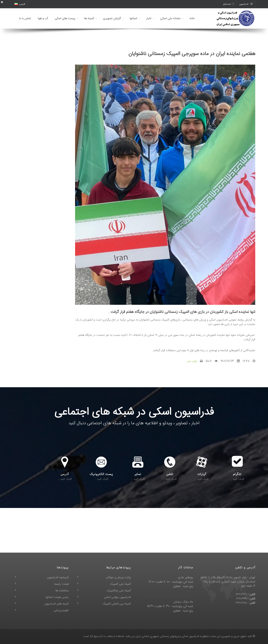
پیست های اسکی (65, 18)
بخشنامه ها (62, 591)
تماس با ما (25, 18)
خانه (192, 18)
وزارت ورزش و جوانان (118, 577)
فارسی (20, 4)
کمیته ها (89, 18)
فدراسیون (246, 4)
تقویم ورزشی (61, 610)
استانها (133, 18)
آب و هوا (43, 18)
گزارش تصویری (112, 18)
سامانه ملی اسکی (170, 18)
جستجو (229, 4)
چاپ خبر (192, 361)
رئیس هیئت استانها (57, 597)
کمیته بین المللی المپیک (117, 604)
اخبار (149, 18)
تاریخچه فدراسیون (58, 577)
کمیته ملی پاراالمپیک (119, 591)
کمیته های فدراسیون (57, 604)
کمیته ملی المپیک (120, 584)
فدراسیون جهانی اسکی (117, 597)
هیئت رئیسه (61, 584)
